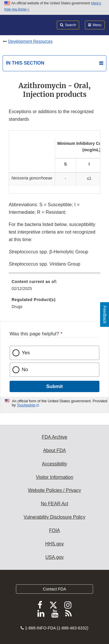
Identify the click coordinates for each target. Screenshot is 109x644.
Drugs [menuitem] (17, 307)
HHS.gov (54, 544)
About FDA (54, 450)
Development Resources (30, 41)
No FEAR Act (54, 504)
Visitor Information (55, 477)
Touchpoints (26, 405)
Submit (54, 386)
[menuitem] (54, 287)
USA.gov (54, 557)
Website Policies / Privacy (55, 490)
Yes (26, 353)
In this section (25, 63)
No (25, 370)
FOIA (54, 530)
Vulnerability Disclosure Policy (55, 517)
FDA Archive (54, 437)
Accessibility (54, 464)
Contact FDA (54, 589)
